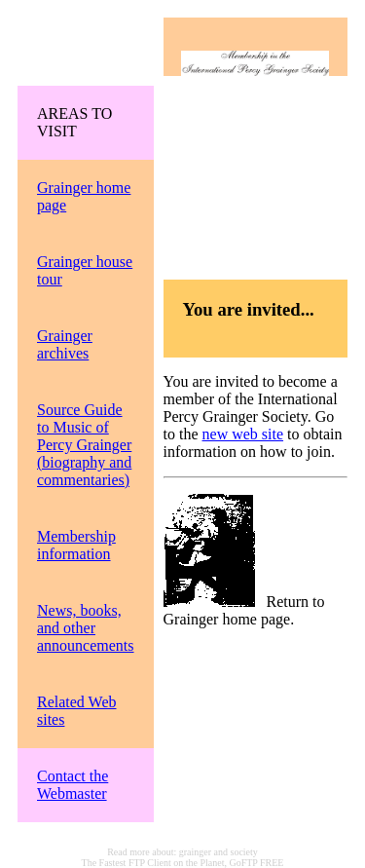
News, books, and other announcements (86, 628)
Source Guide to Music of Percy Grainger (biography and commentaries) (84, 445)
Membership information (76, 545)
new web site (243, 434)
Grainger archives (65, 344)
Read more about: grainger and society (182, 852)
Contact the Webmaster (73, 785)
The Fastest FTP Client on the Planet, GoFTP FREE (183, 863)
